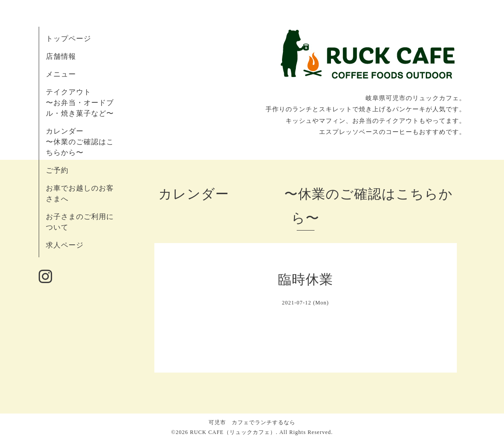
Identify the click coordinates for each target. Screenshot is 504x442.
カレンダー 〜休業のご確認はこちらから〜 (80, 142)
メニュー (61, 74)
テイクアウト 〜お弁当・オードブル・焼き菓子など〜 (80, 103)
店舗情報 (61, 56)
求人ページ (65, 245)
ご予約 (57, 170)
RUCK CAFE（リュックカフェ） (233, 432)
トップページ (69, 39)
